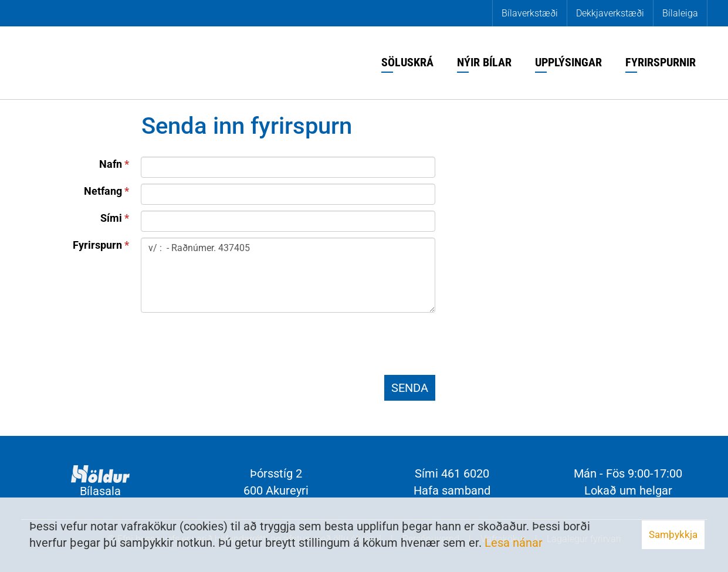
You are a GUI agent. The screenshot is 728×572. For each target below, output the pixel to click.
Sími (111, 218)
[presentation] (230, 346)
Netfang (103, 191)
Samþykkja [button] (673, 534)
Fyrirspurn (97, 245)
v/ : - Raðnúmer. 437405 (288, 275)
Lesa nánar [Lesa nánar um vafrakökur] (514, 543)
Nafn (111, 164)
